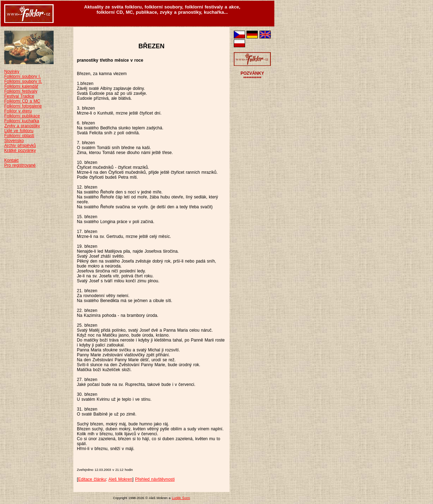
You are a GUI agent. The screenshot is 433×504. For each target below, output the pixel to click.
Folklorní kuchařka (22, 121)
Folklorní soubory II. (23, 81)
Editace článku (92, 479)
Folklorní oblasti (19, 136)
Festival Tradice (19, 96)
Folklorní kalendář (21, 86)
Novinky (12, 72)
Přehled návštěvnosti (155, 479)
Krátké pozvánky (20, 150)
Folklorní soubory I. (23, 76)
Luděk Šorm (181, 498)
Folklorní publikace (22, 116)
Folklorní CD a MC (22, 101)
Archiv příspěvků (20, 146)
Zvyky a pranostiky (22, 126)
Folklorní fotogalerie (23, 106)
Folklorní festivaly (21, 91)
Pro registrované (20, 165)
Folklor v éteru (18, 111)
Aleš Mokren (121, 479)
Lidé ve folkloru (19, 131)
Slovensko (14, 141)
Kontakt (11, 160)
